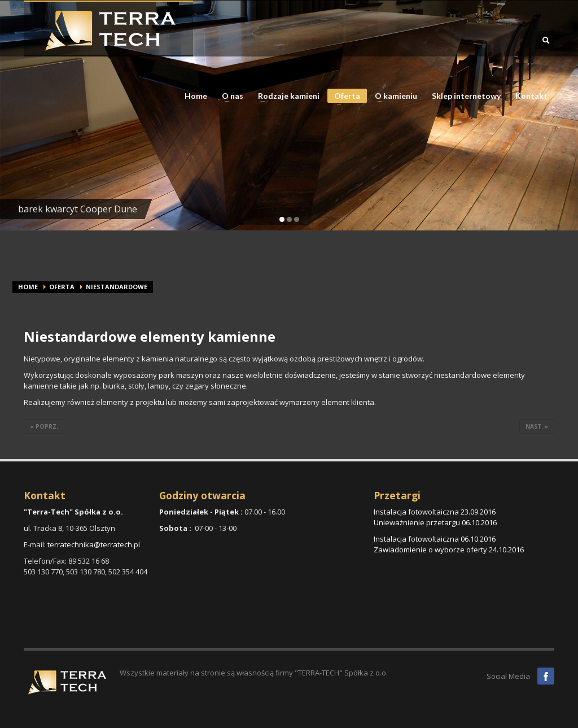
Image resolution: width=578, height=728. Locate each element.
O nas (229, 96)
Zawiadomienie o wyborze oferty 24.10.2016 (449, 550)
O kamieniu (393, 96)
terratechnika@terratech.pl (94, 544)
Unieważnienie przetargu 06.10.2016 (435, 522)
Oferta (344, 97)
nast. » (537, 426)
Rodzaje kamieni (285, 96)
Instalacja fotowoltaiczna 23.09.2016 (435, 512)
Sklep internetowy (466, 96)
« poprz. (44, 426)
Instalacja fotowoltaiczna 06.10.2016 (435, 539)
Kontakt (531, 96)
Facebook (546, 676)
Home (196, 96)
